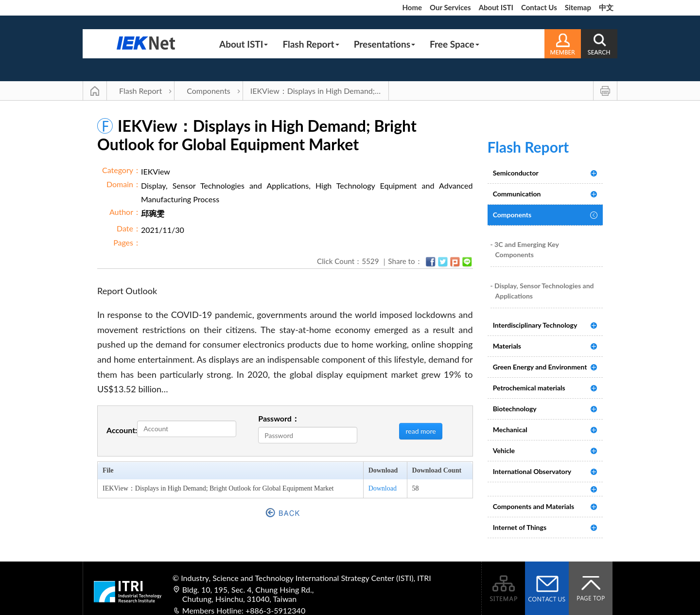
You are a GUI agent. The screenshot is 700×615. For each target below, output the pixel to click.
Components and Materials (534, 506)
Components (209, 91)
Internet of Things (520, 527)
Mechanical (510, 430)
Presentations (385, 44)
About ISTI (496, 7)
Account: (122, 430)
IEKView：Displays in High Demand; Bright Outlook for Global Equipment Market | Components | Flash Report (320, 91)
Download (383, 488)
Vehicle (504, 450)
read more (420, 431)
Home (412, 7)
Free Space (455, 44)
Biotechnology (515, 409)
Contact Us (539, 7)
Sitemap (578, 7)
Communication (517, 194)
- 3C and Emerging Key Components (525, 249)
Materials (507, 346)
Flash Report (311, 44)
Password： (279, 418)
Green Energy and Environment (540, 367)
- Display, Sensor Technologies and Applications (542, 291)
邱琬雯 (153, 213)
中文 (606, 7)
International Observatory (532, 471)
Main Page (95, 91)
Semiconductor (516, 173)
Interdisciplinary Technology (535, 325)
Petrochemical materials (529, 388)
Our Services (450, 7)
